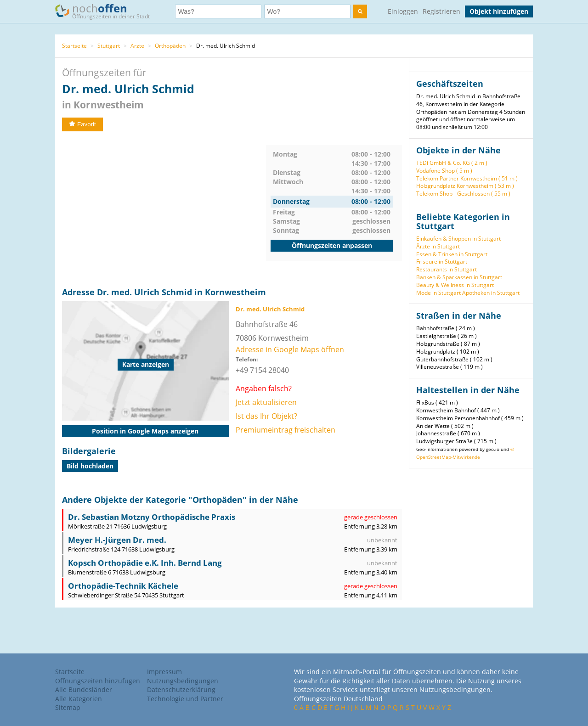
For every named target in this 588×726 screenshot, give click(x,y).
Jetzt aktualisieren (266, 402)
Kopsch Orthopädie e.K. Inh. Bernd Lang (145, 563)
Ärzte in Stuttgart (438, 246)
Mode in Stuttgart (438, 293)
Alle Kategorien (79, 699)
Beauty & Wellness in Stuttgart (455, 285)
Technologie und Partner (185, 699)
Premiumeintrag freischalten (286, 430)
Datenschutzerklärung (181, 689)
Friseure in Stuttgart (442, 262)
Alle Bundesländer (84, 689)
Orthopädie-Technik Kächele (123, 586)
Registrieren (441, 11)
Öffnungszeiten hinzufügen (98, 681)
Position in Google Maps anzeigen (145, 431)
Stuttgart (109, 46)
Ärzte (137, 46)
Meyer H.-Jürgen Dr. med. (117, 540)
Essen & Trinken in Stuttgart (452, 254)
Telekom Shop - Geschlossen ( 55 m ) (463, 194)
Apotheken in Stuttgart (491, 293)
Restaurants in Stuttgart (447, 269)
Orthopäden (170, 46)
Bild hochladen (90, 466)
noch (107, 11)
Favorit (82, 124)
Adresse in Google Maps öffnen (290, 349)
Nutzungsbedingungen (183, 681)
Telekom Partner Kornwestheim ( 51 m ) (467, 178)
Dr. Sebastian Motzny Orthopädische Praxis (152, 517)
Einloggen (403, 11)
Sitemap (68, 707)
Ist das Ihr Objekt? (266, 416)
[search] (360, 11)
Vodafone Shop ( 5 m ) (444, 171)
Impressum (164, 672)
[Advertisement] (164, 209)
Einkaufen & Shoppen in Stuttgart (458, 239)
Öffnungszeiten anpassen (332, 245)
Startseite (74, 46)
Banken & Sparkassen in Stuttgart (459, 277)
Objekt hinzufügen (499, 11)
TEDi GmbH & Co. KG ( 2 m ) (452, 163)
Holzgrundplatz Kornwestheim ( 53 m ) (465, 186)
